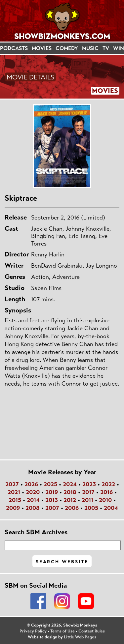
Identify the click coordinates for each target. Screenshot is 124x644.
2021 (14, 492)
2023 (89, 484)
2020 (33, 492)
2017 (88, 492)
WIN (119, 48)
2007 (52, 508)
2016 (106, 492)
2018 (70, 492)
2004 (111, 508)
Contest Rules (92, 631)
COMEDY (67, 48)
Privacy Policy (33, 631)
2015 (15, 500)
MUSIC (90, 48)
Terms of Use (62, 631)
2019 (52, 492)
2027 (12, 484)
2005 (91, 508)
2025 (50, 484)
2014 (33, 500)
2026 (31, 484)
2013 (52, 500)
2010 (105, 500)
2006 (72, 508)
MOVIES (42, 48)
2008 (33, 508)
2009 (13, 508)
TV (106, 48)
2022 (108, 484)
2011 (87, 500)
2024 (70, 484)
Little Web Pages (80, 637)
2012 (70, 500)
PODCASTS (14, 48)
